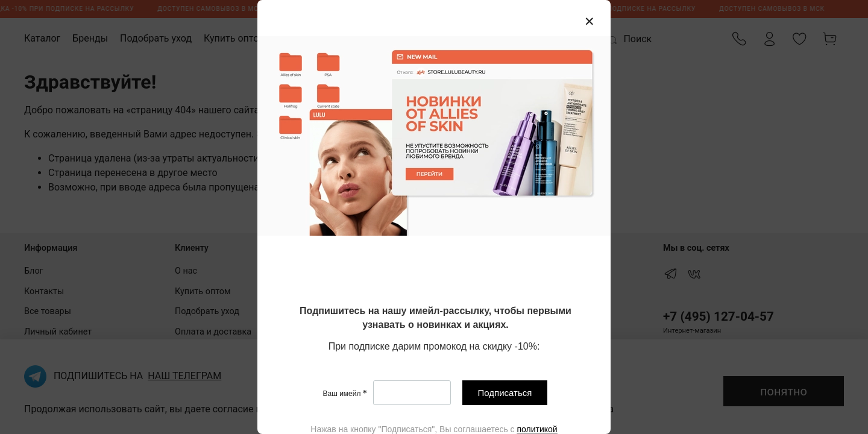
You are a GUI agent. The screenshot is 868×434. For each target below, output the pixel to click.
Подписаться (505, 393)
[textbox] (436, 319)
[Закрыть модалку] (590, 22)
